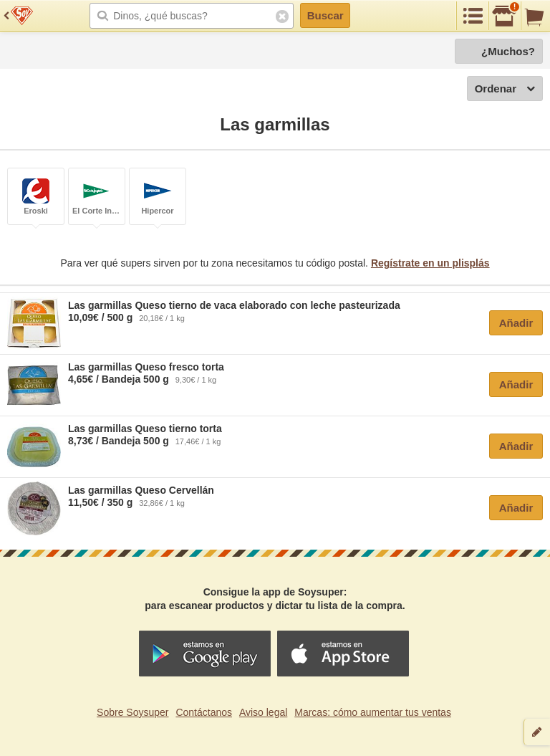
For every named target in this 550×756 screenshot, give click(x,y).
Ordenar (505, 89)
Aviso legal (263, 712)
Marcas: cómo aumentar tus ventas (373, 712)
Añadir (516, 323)
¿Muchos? (508, 51)
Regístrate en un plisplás (430, 263)
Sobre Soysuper (132, 712)
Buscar (325, 15)
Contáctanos (204, 712)
